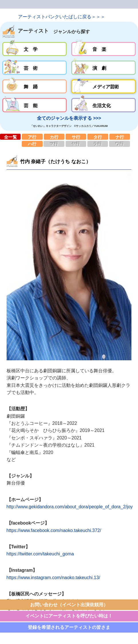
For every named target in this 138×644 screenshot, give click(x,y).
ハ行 (32, 144)
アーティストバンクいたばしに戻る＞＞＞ (62, 17)
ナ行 (120, 137)
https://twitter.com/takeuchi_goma (40, 554)
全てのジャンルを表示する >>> (69, 118)
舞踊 (34, 87)
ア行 (32, 137)
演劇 (103, 68)
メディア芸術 (103, 87)
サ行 (76, 137)
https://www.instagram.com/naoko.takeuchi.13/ (53, 578)
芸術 (34, 68)
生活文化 (103, 105)
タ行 (98, 137)
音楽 (103, 49)
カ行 (54, 137)
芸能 (34, 105)
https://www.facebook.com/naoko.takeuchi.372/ (54, 530)
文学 (34, 49)
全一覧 (10, 137)
